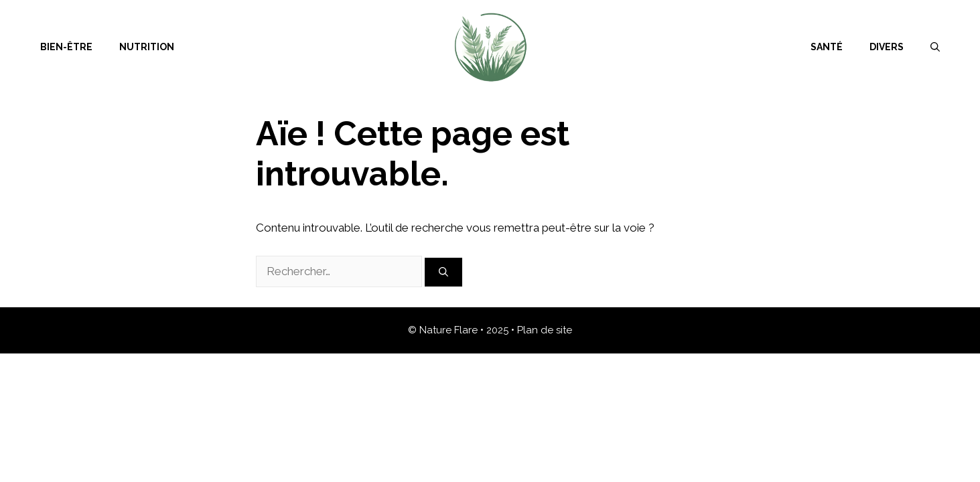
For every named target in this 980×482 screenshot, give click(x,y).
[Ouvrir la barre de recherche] (935, 47)
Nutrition (147, 47)
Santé (827, 47)
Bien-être (66, 47)
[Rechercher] (443, 272)
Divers (887, 47)
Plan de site (545, 330)
